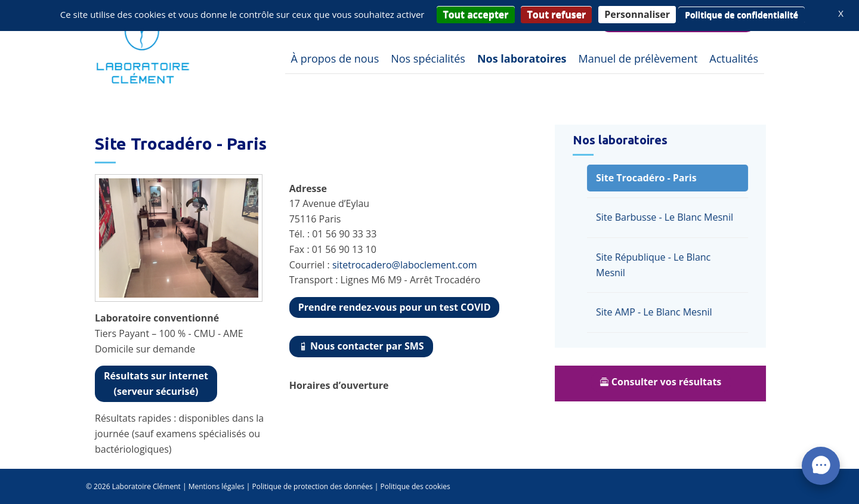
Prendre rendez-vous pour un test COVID (395, 307)
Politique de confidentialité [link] (741, 15)
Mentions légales (217, 486)
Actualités (734, 58)
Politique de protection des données (313, 486)
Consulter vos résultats (664, 382)
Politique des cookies (415, 486)
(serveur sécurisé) (156, 384)
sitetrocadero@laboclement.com (405, 265)
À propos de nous (335, 58)
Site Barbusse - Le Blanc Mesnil (668, 217)
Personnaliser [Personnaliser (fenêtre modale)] (637, 14)
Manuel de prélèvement (638, 58)
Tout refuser (556, 14)
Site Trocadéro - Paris (650, 178)
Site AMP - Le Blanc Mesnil (658, 312)
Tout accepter (475, 14)
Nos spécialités (428, 58)
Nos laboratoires (522, 58)
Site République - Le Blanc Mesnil (657, 265)
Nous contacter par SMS (361, 346)
